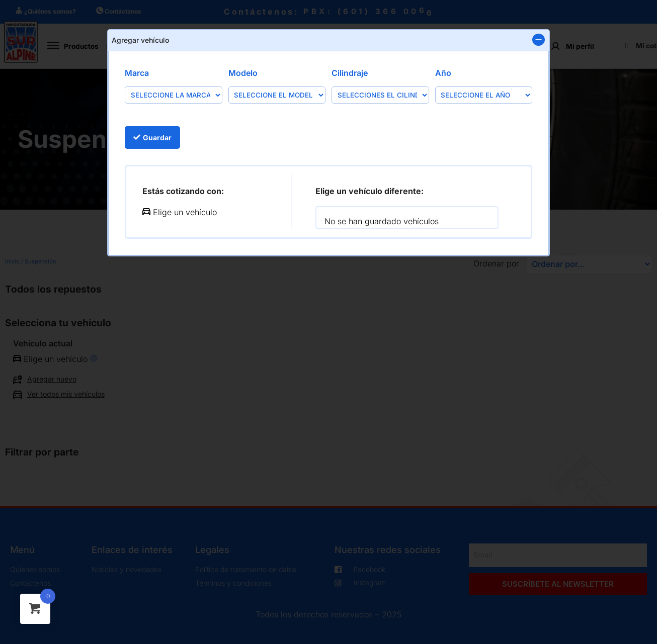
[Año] (484, 95)
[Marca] (174, 95)
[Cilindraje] (380, 95)
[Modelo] (277, 95)
